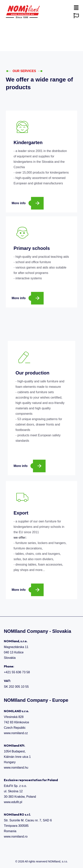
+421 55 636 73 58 (17, 672)
